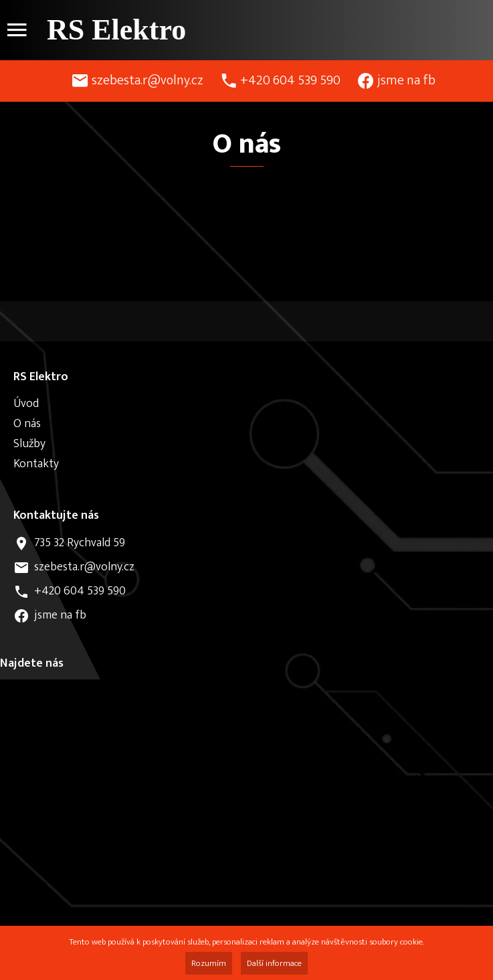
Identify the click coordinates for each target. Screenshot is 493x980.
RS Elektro (116, 30)
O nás (27, 424)
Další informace (274, 963)
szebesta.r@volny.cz (147, 80)
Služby (29, 444)
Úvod (26, 404)
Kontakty (36, 464)
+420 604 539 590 (290, 80)
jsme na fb (406, 80)
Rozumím (209, 963)
